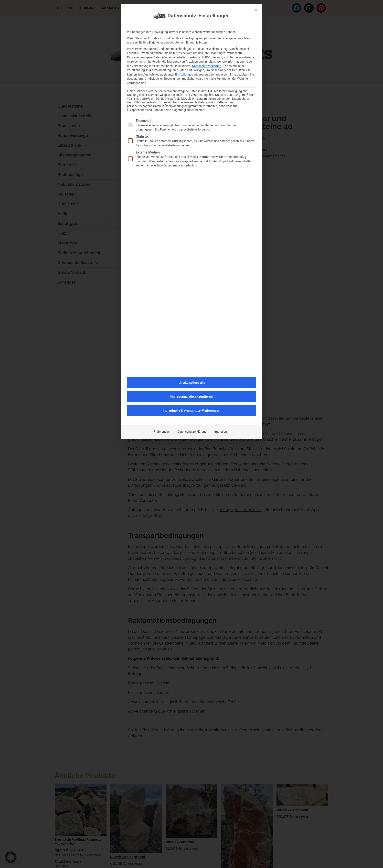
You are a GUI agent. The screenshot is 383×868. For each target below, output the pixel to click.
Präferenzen (162, 365)
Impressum (222, 365)
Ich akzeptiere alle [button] (191, 316)
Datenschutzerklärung (192, 365)
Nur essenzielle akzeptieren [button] (191, 330)
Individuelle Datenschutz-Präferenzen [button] (191, 344)
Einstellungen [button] (184, 8)
